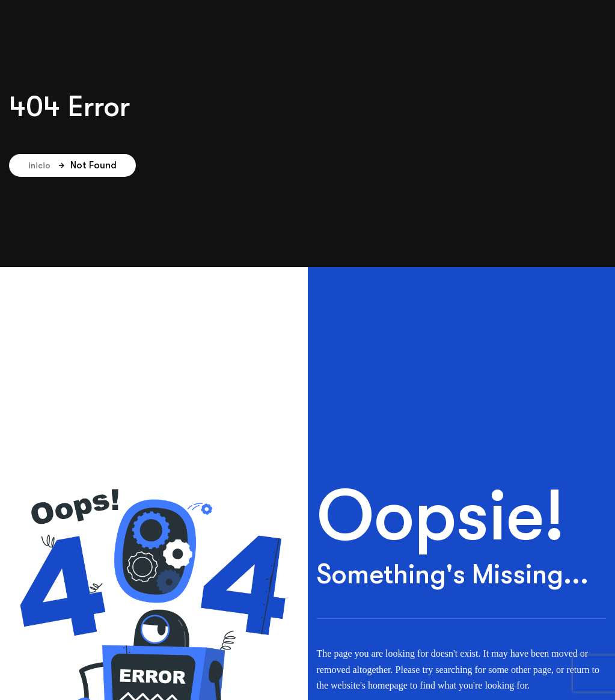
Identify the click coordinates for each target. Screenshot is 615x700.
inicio (46, 165)
